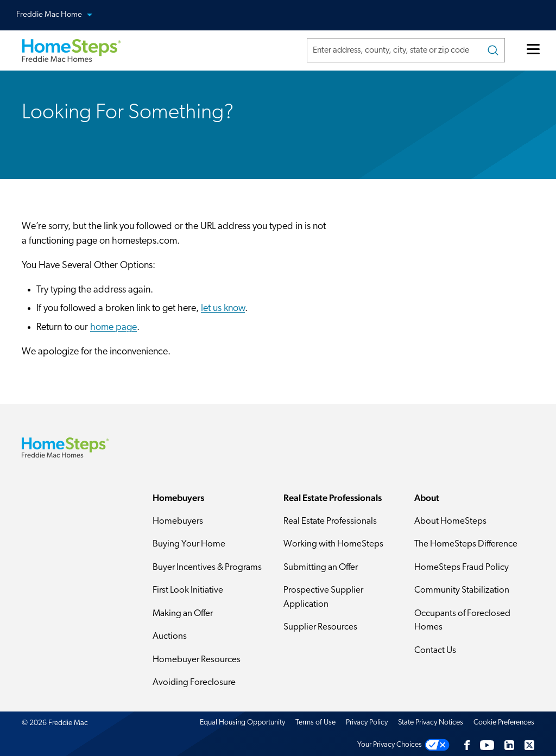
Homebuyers (178, 521)
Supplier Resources (320, 627)
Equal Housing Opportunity (242, 723)
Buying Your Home (189, 544)
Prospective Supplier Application (323, 597)
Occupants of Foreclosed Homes (462, 621)
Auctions (170, 636)
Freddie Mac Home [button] (61, 15)
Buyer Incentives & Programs (207, 567)
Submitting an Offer (321, 567)
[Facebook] (467, 745)
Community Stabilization (462, 590)
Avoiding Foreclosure (194, 682)
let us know (223, 309)
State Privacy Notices (431, 723)
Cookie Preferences (504, 723)
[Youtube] (487, 745)
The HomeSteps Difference (466, 544)
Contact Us (435, 650)
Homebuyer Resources (197, 660)
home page (113, 328)
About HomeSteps (450, 521)
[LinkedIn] (509, 745)
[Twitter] (529, 745)
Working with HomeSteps (333, 544)
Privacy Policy (367, 723)
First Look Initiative (188, 590)
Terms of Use (315, 723)
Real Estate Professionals (330, 521)
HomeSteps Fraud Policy (462, 567)
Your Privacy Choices (390, 745)
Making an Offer (183, 614)
